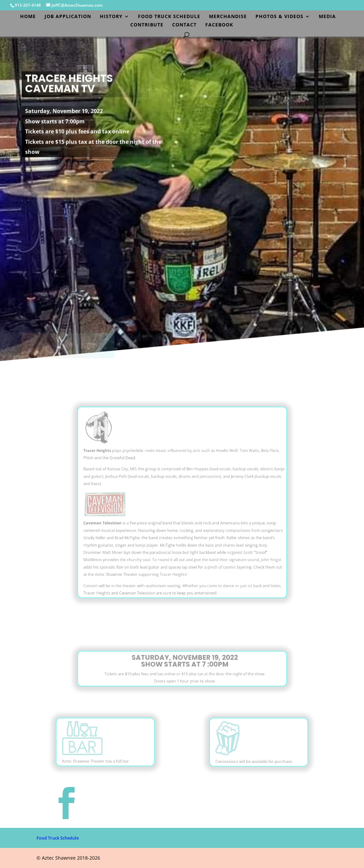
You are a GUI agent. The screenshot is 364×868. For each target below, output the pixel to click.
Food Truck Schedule (169, 17)
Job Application (68, 17)
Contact (184, 25)
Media (327, 17)
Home (28, 17)
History (111, 17)
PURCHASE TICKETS (64, 339)
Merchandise (228, 17)
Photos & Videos (279, 17)
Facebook (219, 25)
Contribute (147, 25)
